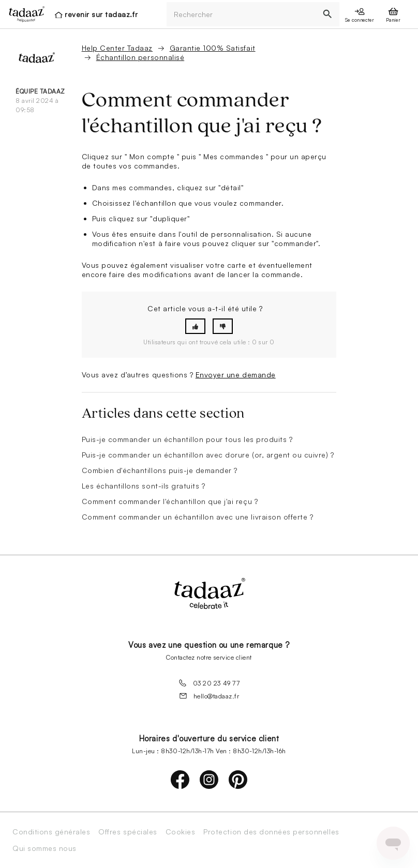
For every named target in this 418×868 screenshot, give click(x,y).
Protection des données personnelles (271, 832)
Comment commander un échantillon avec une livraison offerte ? (198, 517)
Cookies (181, 832)
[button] (195, 326)
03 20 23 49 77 (209, 683)
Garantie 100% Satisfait (213, 48)
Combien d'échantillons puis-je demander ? (160, 470)
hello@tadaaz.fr (209, 696)
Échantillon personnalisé (140, 57)
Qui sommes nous (44, 848)
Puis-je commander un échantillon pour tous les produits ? (187, 439)
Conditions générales (51, 832)
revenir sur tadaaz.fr (101, 14)
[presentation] (24, 14)
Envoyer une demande (236, 375)
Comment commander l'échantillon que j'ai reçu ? (170, 501)
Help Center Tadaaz (117, 48)
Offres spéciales (128, 832)
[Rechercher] (241, 14)
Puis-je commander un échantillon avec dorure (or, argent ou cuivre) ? (208, 455)
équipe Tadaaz (40, 91)
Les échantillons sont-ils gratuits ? (144, 486)
